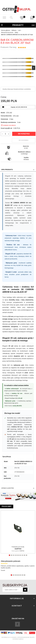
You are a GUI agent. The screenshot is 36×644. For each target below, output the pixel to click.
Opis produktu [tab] (7, 170)
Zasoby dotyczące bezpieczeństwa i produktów (17, 89)
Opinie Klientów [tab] (8, 488)
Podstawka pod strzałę (18, 547)
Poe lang (13, 47)
